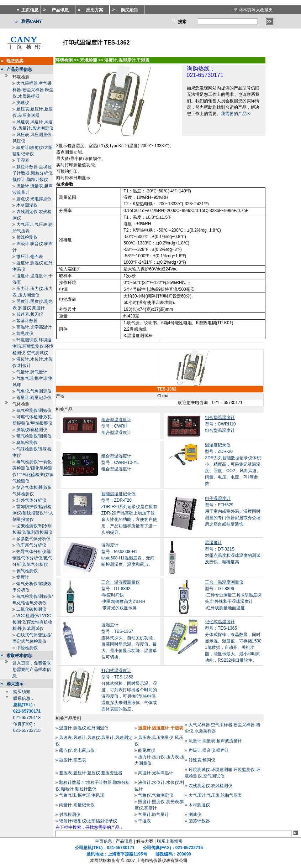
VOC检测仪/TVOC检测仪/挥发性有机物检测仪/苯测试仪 (32, 622)
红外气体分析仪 (31, 500)
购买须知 (22, 692)
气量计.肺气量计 (32, 372)
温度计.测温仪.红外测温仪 (84, 728)
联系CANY (32, 21)
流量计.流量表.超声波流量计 (215, 741)
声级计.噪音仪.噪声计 (209, 750)
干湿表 (23, 160)
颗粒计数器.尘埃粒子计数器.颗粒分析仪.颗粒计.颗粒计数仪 (33, 173)
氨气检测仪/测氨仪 (34, 410)
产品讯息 (124, 841)
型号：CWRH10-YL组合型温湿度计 (120, 463)
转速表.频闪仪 (30, 314)
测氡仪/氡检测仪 (32, 430)
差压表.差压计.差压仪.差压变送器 (91, 773)
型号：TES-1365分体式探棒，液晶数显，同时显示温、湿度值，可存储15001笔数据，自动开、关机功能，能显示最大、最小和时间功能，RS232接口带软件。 (233, 641)
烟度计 (23, 577)
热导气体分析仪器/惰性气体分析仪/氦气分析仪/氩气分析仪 (32, 558)
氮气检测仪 (27, 571)
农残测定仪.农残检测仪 (210, 786)
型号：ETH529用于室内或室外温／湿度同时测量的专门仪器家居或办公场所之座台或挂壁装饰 (233, 511)
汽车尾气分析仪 (31, 545)
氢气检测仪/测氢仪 (34, 436)
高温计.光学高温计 (34, 327)
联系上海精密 (170, 841)
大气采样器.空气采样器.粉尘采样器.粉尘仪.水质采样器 (33, 90)
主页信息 (104, 841)
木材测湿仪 (27, 205)
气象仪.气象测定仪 (34, 391)
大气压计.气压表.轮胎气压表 (215, 795)
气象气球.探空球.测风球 (82, 795)
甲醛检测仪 (27, 648)
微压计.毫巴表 (30, 257)
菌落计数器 (27, 321)
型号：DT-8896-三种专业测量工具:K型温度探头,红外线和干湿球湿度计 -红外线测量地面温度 (233, 595)
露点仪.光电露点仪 (34, 199)
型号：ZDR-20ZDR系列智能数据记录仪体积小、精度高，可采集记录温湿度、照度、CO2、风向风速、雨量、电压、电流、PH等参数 (233, 464)
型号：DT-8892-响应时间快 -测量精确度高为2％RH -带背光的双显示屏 (123, 595)
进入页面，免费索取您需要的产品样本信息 (32, 670)
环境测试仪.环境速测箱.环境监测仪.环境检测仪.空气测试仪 (33, 346)
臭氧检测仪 (27, 443)
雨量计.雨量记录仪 (34, 398)
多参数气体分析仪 (33, 539)
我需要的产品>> (236, 114)
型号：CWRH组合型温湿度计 (116, 426)
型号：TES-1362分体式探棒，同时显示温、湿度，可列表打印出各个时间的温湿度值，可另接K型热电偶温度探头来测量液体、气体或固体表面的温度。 (129, 690)
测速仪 (23, 103)
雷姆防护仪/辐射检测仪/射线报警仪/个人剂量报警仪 (33, 513)
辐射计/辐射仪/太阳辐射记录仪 (88, 821)
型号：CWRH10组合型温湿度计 (220, 424)
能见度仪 (25, 334)
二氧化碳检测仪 (31, 609)
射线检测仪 (27, 237)
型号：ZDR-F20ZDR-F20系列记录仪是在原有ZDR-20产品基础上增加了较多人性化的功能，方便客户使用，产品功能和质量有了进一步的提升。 (129, 513)
